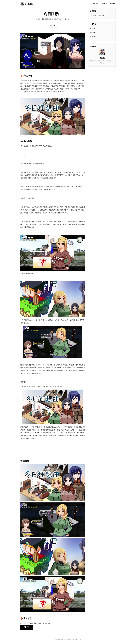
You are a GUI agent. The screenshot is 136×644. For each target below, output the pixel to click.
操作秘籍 (104, 4)
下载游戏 (27, 627)
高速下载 (113, 4)
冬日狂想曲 (27, 4)
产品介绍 (96, 4)
